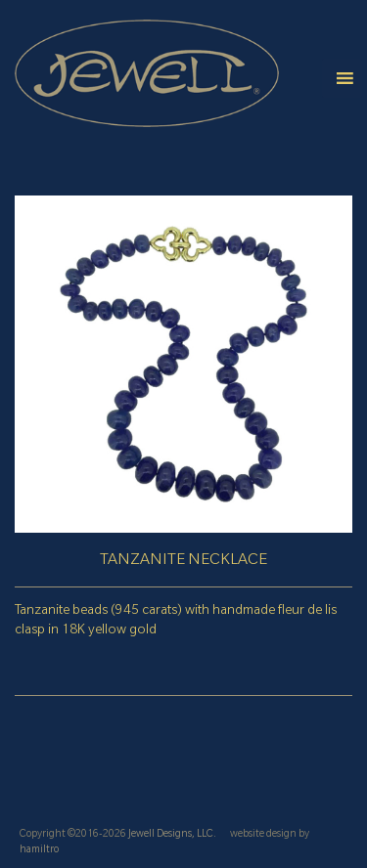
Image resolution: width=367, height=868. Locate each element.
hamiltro (39, 850)
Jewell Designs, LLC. (172, 835)
